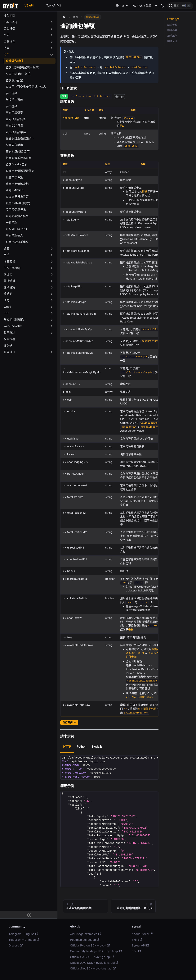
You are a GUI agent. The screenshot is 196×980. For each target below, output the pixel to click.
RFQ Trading (12, 268)
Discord (16, 945)
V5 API (29, 5)
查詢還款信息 (14, 236)
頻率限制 (9, 333)
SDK (136, 951)
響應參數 (172, 30)
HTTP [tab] (67, 747)
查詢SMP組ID (15, 190)
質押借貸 (9, 281)
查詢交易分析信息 (17, 242)
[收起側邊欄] (29, 915)
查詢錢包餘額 (14, 61)
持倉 (7, 48)
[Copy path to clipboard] (119, 97)
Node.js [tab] (97, 747)
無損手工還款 (14, 100)
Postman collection (85, 940)
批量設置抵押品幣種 (19, 158)
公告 (72, 62)
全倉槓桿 (9, 41)
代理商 (8, 274)
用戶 (7, 255)
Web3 (8, 307)
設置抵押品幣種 (16, 132)
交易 (7, 35)
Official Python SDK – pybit (90, 945)
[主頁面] (64, 17)
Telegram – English (23, 934)
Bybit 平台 (10, 22)
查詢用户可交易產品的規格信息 (26, 87)
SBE (6, 313)
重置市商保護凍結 (17, 184)
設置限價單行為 (16, 210)
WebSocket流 (13, 326)
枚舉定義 (9, 339)
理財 (7, 300)
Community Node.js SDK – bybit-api (96, 951)
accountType (71, 118)
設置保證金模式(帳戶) (20, 138)
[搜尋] (180, 6)
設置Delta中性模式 (18, 203)
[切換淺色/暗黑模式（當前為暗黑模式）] (162, 6)
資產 (7, 248)
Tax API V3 (54, 5)
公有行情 (9, 29)
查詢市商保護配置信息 (20, 171)
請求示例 (172, 36)
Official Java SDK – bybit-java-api (94, 963)
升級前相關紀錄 (14, 319)
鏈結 (145, 192)
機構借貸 (9, 287)
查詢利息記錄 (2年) (18, 151)
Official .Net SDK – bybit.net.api (93, 968)
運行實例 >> (69, 722)
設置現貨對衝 (14, 145)
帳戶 (7, 55)
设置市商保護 (14, 177)
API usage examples (85, 934)
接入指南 (9, 16)
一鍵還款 (11, 223)
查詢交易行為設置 (17, 197)
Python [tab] (82, 747)
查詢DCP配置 (15, 126)
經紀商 (8, 294)
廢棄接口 (9, 352)
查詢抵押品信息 (16, 119)
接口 (122, 126)
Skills (137, 940)
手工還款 (11, 106)
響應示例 (172, 41)
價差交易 (9, 261)
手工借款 (11, 93)
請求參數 (172, 25)
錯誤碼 (8, 345)
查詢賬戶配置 (14, 80)
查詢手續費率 (14, 113)
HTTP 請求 (173, 19)
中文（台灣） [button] (143, 5)
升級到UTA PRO (16, 229)
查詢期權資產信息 (17, 216)
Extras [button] (120, 5)
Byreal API (140, 945)
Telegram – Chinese (24, 940)
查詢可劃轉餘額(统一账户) (22, 67)
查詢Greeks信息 (16, 164)
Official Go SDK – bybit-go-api (92, 957)
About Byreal (142, 934)
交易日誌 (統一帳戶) (19, 74)
